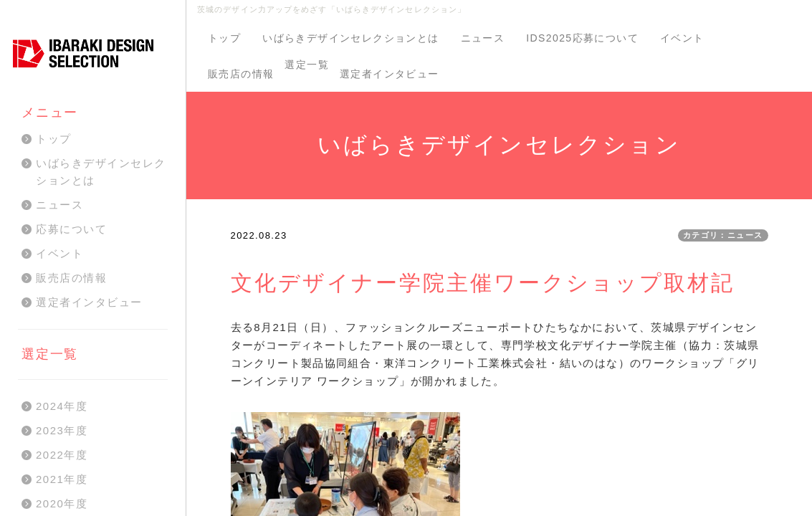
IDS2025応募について (582, 38)
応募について (71, 229)
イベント (682, 38)
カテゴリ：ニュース (723, 235)
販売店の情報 (241, 74)
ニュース (483, 38)
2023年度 (62, 430)
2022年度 (62, 455)
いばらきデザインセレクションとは (350, 38)
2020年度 (62, 503)
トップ (224, 38)
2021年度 (62, 479)
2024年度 (62, 406)
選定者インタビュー (390, 74)
